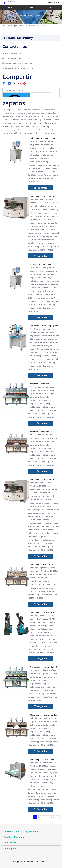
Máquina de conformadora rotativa (42, 196)
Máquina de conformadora (42, 480)
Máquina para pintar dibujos (43, 759)
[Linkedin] (10, 84)
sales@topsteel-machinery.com (20, 63)
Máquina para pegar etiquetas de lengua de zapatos (44, 138)
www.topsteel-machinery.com (19, 68)
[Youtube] (20, 84)
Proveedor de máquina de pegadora (41, 264)
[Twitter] (15, 84)
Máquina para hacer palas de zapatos (43, 715)
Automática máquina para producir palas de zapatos (42, 384)
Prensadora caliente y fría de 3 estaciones (43, 667)
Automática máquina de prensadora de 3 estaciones (42, 432)
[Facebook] (4, 84)
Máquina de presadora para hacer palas (42, 565)
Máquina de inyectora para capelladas (42, 613)
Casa (10, 7)
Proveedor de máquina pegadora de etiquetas (44, 326)
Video (31, 7)
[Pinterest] (25, 84)
